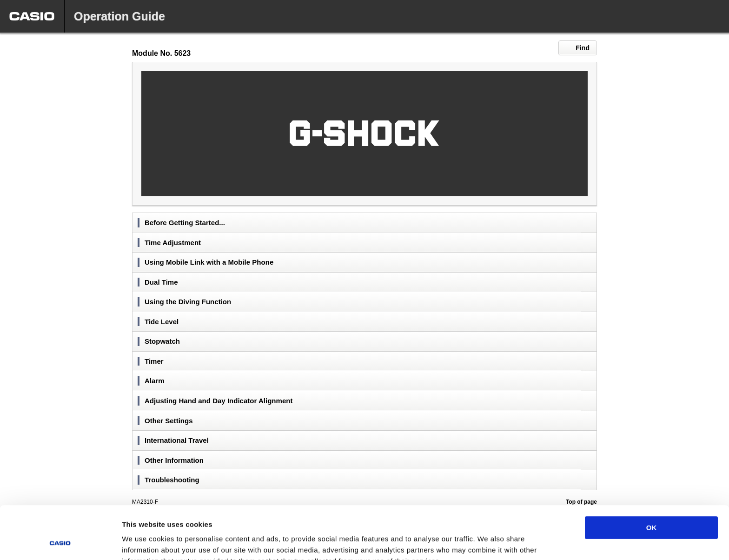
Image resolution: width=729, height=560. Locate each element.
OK (652, 478)
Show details (488, 542)
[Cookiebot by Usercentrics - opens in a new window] (60, 542)
